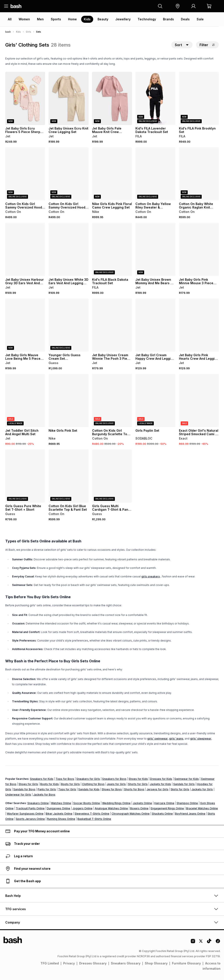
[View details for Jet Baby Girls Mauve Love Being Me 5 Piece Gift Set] (25, 325)
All (10, 19)
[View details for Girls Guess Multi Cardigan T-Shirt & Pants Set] (112, 476)
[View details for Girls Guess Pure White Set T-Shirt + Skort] (25, 476)
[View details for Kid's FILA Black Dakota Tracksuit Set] (112, 249)
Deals (185, 19)
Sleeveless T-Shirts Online (92, 814)
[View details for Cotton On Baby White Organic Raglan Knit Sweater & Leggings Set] (199, 174)
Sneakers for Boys (114, 779)
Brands (168, 19)
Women (24, 19)
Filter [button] (207, 45)
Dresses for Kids (161, 779)
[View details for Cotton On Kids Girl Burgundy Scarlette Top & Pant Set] (112, 401)
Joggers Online (82, 808)
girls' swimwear (157, 739)
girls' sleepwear (201, 739)
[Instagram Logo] (193, 943)
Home (72, 19)
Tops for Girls (67, 789)
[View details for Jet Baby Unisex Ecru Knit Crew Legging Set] (68, 98)
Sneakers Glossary (126, 963)
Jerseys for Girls (157, 789)
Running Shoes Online (61, 819)
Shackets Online (162, 814)
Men (40, 19)
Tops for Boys (65, 779)
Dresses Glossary (93, 963)
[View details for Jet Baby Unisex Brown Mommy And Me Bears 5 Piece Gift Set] (155, 249)
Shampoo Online (187, 803)
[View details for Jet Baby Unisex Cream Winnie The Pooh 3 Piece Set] (112, 325)
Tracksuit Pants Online (30, 808)
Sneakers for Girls (88, 779)
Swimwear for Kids (187, 779)
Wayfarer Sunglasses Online (25, 814)
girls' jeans (176, 739)
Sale (200, 19)
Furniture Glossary (186, 963)
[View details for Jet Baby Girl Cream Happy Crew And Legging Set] (155, 325)
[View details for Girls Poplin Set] (155, 401)
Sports (56, 19)
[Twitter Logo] (201, 943)
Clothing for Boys (93, 784)
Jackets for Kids (160, 784)
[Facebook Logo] (218, 943)
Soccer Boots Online (87, 803)
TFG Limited (50, 963)
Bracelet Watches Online (202, 808)
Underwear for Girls (18, 795)
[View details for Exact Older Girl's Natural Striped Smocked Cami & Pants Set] (199, 401)
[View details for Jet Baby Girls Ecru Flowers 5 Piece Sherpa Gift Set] (25, 98)
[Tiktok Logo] (209, 943)
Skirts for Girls (180, 789)
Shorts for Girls (138, 784)
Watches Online (61, 803)
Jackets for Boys (44, 795)
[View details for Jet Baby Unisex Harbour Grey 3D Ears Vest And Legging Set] (25, 249)
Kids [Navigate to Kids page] (18, 32)
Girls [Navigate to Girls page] (28, 32)
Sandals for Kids (89, 789)
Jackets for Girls (202, 789)
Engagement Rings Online (167, 808)
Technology (147, 19)
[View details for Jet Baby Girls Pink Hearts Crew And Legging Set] (199, 325)
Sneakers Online (38, 803)
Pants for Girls (47, 789)
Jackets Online (142, 803)
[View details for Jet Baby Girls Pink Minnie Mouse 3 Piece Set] (199, 249)
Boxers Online (139, 808)
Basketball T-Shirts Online (94, 819)
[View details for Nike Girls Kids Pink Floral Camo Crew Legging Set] (112, 174)
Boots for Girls (70, 784)
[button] (178, 6)
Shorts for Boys (134, 789)
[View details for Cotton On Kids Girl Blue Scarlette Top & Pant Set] (68, 476)
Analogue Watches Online (111, 808)
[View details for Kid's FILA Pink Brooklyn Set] (199, 98)
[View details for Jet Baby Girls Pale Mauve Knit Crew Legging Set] (112, 98)
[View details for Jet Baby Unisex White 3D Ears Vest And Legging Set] (68, 249)
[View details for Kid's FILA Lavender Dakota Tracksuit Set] (155, 98)
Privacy (69, 963)
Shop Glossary (156, 963)
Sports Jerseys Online (30, 819)
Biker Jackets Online (59, 814)
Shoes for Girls (28, 784)
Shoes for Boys (112, 789)
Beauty (103, 19)
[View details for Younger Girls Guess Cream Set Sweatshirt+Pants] (68, 325)
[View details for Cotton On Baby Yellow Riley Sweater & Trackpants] (155, 174)
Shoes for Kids (138, 779)
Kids (87, 19)
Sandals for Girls (184, 784)
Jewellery (123, 19)
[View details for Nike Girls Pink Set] (68, 401)
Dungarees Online (59, 808)
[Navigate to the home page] (16, 6)
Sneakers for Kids (42, 779)
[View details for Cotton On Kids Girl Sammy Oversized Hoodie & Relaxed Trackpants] (25, 174)
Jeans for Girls (116, 784)
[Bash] (8, 32)
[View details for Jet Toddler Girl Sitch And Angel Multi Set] (25, 401)
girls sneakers (151, 576)
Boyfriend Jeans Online (190, 814)
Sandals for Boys (24, 789)
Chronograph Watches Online (131, 814)
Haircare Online (164, 803)
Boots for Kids (50, 784)
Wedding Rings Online (116, 803)
